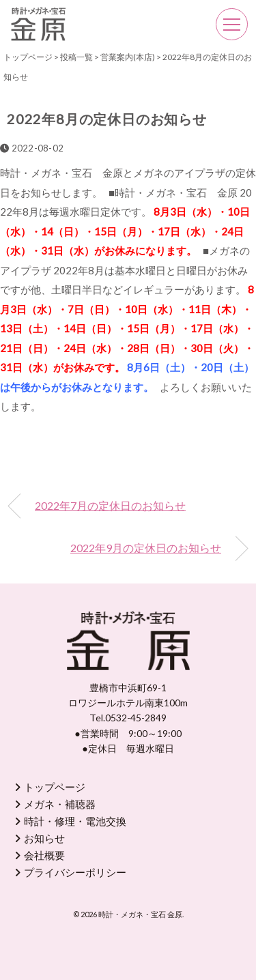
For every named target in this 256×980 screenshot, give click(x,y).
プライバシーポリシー (75, 872)
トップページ (55, 787)
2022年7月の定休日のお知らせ (110, 505)
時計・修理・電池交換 (75, 821)
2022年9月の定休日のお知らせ (146, 548)
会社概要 (44, 855)
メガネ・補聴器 (60, 804)
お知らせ (44, 838)
